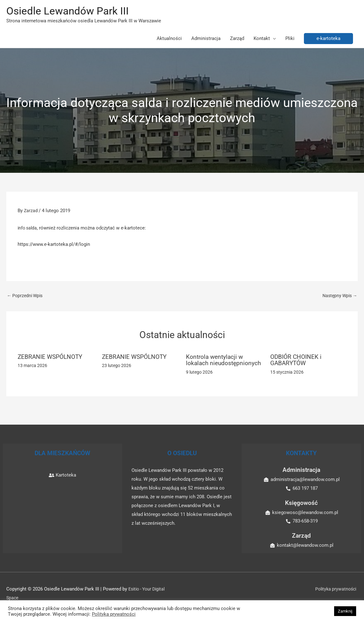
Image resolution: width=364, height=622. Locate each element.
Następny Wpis (338, 297)
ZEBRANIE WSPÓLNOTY (51, 358)
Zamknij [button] (345, 611)
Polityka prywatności (336, 596)
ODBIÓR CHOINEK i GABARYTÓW (297, 361)
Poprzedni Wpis (26, 297)
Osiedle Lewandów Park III (71, 11)
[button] (328, 39)
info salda (28, 229)
